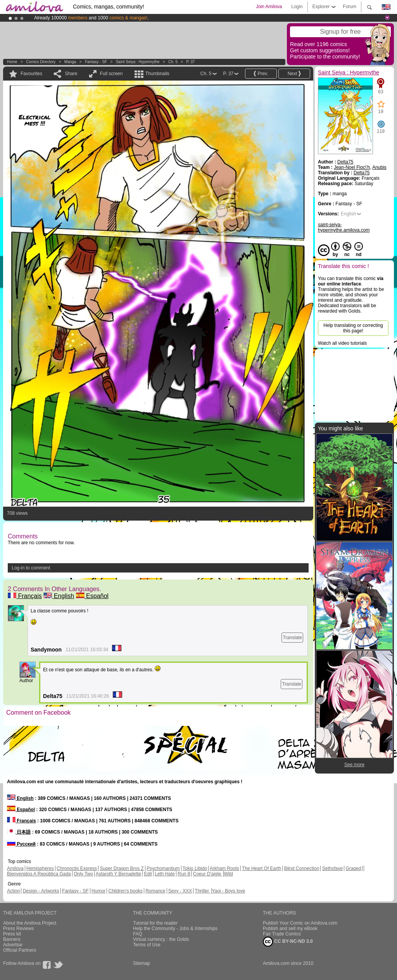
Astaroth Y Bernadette (119, 874)
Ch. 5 (173, 62)
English (59, 596)
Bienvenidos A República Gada (39, 874)
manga (70, 62)
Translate (292, 638)
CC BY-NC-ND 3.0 (288, 942)
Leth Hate (165, 874)
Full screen (111, 74)
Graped (353, 868)
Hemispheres (40, 868)
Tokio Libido (195, 868)
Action (13, 891)
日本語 (19, 832)
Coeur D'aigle (208, 874)
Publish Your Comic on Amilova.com (300, 923)
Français (25, 596)
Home (12, 62)
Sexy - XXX (180, 891)
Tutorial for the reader (155, 923)
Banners (12, 939)
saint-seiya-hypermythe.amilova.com (344, 227)
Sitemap (142, 963)
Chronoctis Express (77, 868)
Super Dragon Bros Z (122, 868)
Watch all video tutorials (342, 343)
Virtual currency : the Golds (161, 939)
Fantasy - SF (96, 62)
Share (71, 74)
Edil (148, 874)
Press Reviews (18, 928)
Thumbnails (157, 74)
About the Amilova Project (30, 923)
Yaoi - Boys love (228, 891)
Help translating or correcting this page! (353, 328)
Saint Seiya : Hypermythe (138, 62)
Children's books (125, 891)
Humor (98, 891)
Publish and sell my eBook (290, 928)
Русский (21, 844)
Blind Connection (302, 868)
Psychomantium (163, 868)
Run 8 (184, 874)
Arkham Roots (224, 868)
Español (92, 596)
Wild (228, 874)
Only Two (83, 874)
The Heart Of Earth (262, 868)
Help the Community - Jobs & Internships (175, 928)
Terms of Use (147, 945)
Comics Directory (41, 62)
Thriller (202, 891)
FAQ (138, 934)
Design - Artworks (41, 891)
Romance (155, 891)
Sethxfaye (332, 868)
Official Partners (20, 950)
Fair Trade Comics (282, 934)
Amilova (15, 868)
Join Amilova (269, 7)
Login (297, 7)
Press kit (12, 934)
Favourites (31, 74)
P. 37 (190, 62)
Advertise (13, 945)
